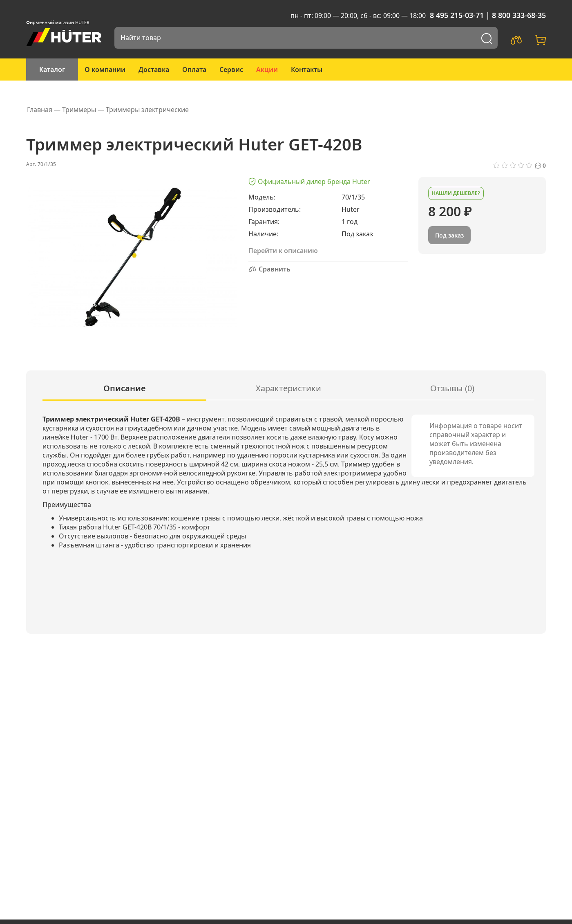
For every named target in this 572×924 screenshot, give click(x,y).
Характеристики (288, 388)
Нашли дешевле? (456, 193)
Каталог (52, 70)
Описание (125, 388)
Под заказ (449, 235)
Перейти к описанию (283, 251)
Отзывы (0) (452, 388)
